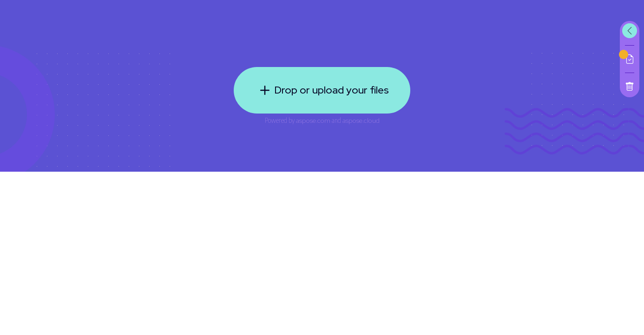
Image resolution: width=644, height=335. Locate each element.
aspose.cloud (361, 121)
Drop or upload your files (322, 90)
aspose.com (313, 121)
